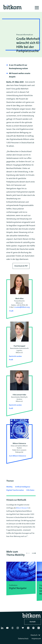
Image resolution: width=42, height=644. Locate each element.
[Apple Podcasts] (29, 629)
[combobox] (36, 635)
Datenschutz (23, 639)
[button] (34, 553)
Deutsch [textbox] (34, 635)
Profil (11, 311)
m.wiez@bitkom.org (22, 307)
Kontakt (33, 622)
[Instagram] (18, 629)
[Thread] (13, 629)
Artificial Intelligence (23, 487)
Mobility (9, 487)
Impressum (36, 639)
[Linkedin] (3, 629)
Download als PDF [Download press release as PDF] (21, 266)
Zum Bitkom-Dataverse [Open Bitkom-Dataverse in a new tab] (17, 456)
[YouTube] (8, 629)
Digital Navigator (18, 588)
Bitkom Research (22, 508)
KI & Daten (30, 490)
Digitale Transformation (15, 490)
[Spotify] (34, 629)
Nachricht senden (15, 356)
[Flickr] (39, 629)
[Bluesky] (24, 629)
